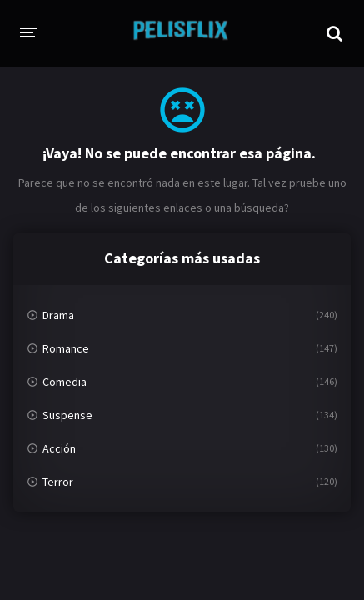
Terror (58, 482)
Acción (59, 448)
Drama (58, 315)
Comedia (65, 382)
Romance (66, 348)
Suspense (67, 415)
